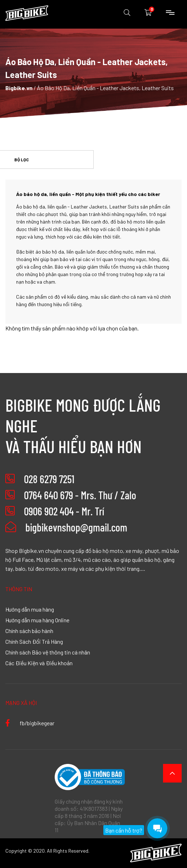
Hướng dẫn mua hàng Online (37, 620)
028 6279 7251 (49, 479)
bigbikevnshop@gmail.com (66, 527)
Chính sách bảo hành (29, 631)
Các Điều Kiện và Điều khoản (39, 663)
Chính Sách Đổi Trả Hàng (34, 641)
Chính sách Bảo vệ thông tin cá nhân (48, 652)
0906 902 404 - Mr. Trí (64, 511)
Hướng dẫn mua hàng (30, 609)
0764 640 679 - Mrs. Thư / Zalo (80, 495)
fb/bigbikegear (30, 723)
